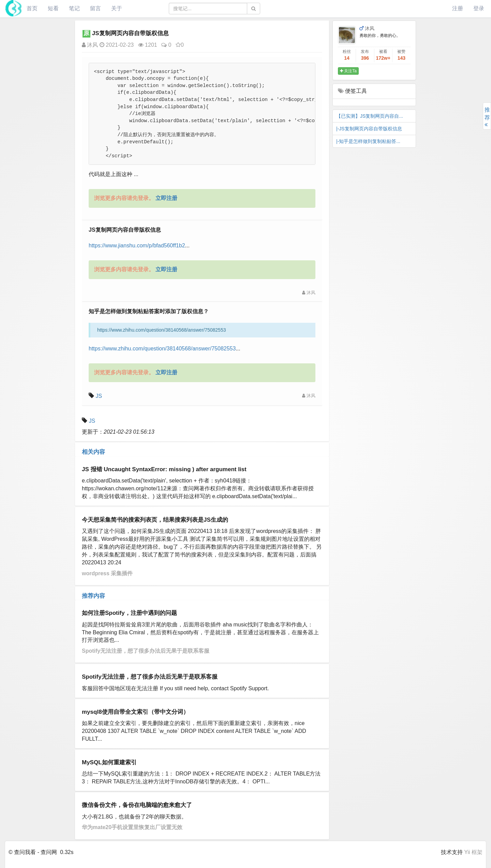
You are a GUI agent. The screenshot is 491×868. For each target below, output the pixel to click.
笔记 (74, 8)
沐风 (90, 45)
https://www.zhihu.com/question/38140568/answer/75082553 (162, 349)
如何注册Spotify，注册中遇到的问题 (129, 613)
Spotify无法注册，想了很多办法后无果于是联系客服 (146, 651)
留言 (95, 8)
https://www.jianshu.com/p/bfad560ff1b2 (137, 245)
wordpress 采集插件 (107, 573)
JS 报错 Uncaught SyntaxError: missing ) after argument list (164, 469)
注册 (458, 8)
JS (99, 396)
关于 (117, 8)
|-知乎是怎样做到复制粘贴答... (368, 141)
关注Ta (348, 71)
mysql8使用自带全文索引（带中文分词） (135, 712)
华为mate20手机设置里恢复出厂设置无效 (132, 827)
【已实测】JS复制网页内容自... (370, 116)
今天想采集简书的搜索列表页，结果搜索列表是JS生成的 (155, 520)
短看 (53, 8)
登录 (479, 8)
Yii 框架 (473, 852)
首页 (32, 8)
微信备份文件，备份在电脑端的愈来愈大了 (137, 805)
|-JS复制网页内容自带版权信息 (369, 129)
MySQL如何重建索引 (109, 762)
